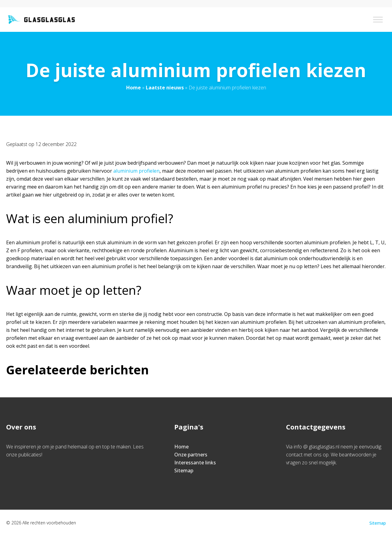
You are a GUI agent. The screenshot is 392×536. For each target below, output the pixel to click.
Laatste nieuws (165, 88)
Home (134, 88)
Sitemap (184, 470)
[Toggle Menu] (378, 19)
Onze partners (191, 455)
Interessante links (195, 463)
